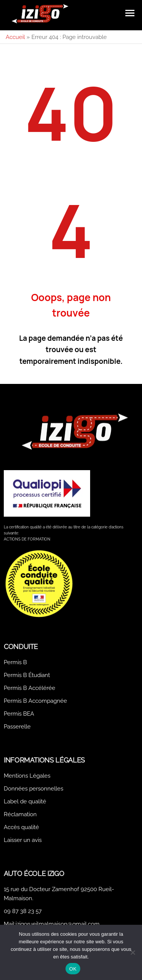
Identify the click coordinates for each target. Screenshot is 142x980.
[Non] (133, 952)
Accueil (15, 37)
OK (73, 969)
